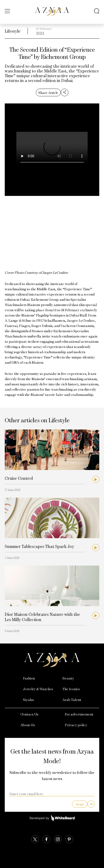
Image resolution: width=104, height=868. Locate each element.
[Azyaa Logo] (52, 660)
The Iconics (71, 689)
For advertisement (79, 714)
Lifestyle (13, 31)
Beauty (68, 678)
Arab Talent (72, 700)
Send (80, 804)
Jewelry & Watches (38, 689)
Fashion (29, 678)
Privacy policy (76, 725)
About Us (28, 725)
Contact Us (29, 714)
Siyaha (28, 700)
